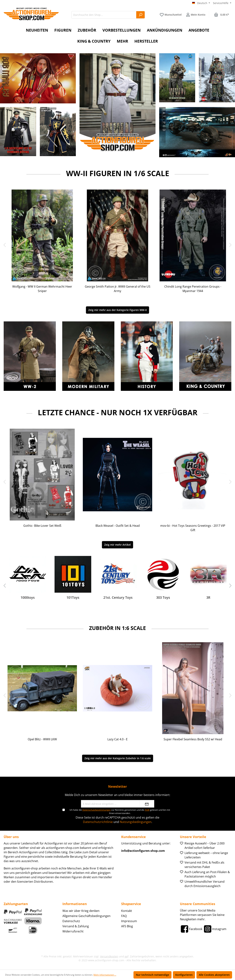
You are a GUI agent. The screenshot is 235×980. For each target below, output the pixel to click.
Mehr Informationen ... (105, 975)
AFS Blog (127, 926)
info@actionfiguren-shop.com (143, 851)
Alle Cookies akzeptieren (214, 975)
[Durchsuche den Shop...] (104, 15)
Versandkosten (109, 956)
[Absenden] (147, 804)
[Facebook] (191, 929)
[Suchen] (141, 15)
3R (208, 598)
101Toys (73, 598)
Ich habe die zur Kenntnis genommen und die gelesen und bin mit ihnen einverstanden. (120, 811)
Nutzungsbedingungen (136, 822)
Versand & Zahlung (76, 926)
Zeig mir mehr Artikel (117, 545)
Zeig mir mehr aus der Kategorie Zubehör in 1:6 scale (118, 758)
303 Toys (163, 598)
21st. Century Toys (118, 598)
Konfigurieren (184, 975)
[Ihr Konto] (196, 15)
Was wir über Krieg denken (81, 911)
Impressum (129, 921)
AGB (147, 810)
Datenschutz (71, 921)
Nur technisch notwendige (152, 975)
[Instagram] (215, 929)
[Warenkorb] (222, 15)
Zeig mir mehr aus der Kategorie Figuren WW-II (117, 310)
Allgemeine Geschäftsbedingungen (86, 916)
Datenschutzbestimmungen (97, 810)
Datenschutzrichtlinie (98, 822)
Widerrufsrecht (73, 931)
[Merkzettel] (171, 15)
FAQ (124, 916)
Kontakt (127, 911)
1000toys (28, 598)
